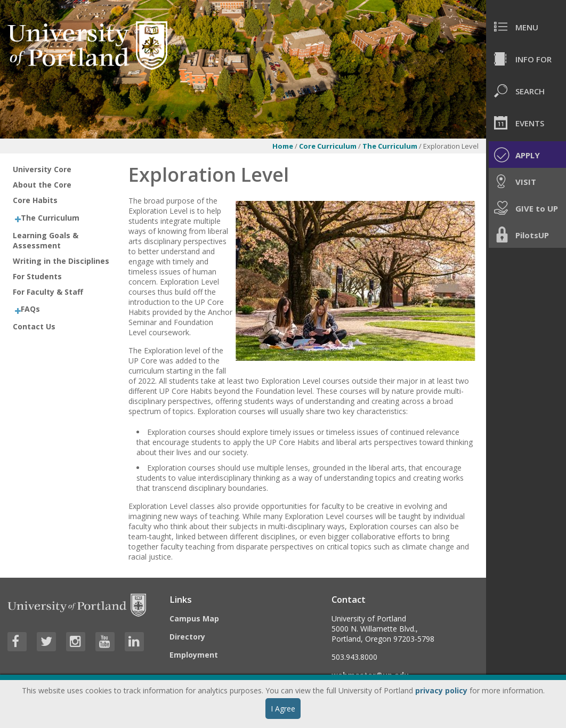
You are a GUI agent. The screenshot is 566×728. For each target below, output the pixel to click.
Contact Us (34, 326)
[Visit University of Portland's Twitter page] (46, 642)
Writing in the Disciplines (61, 261)
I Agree (283, 709)
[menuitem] (526, 27)
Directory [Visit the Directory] (187, 637)
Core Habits (35, 200)
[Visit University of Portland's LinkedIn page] (134, 642)
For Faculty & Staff (48, 292)
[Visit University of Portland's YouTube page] (105, 642)
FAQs (30, 309)
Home (283, 146)
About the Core (42, 185)
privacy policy (441, 690)
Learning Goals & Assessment (46, 240)
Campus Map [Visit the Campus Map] (194, 618)
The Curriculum (391, 146)
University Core (42, 169)
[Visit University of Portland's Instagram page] (76, 642)
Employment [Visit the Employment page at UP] (194, 655)
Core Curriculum (328, 146)
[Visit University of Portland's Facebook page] (17, 642)
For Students (37, 276)
